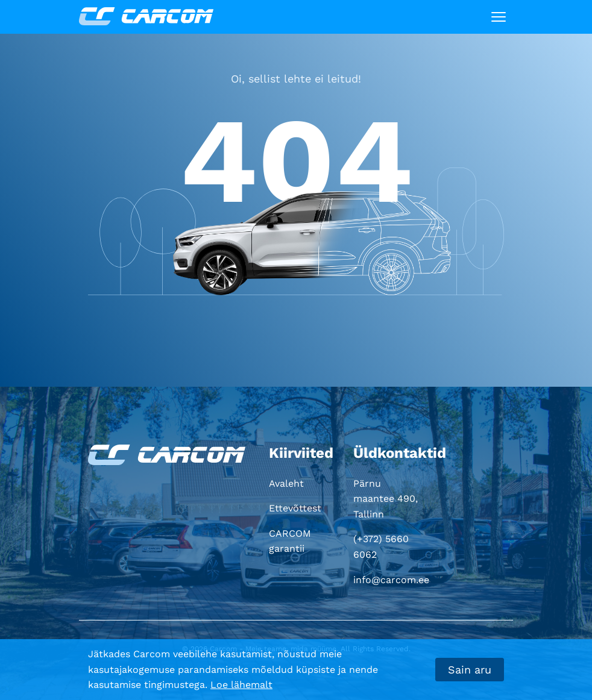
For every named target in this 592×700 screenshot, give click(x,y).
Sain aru (470, 670)
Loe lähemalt (241, 685)
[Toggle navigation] (499, 17)
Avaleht (286, 483)
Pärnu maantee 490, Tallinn (386, 499)
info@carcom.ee (391, 580)
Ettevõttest (295, 508)
